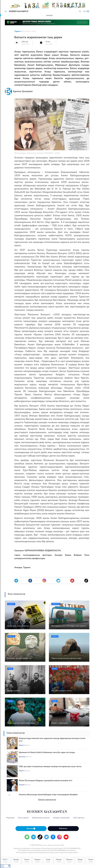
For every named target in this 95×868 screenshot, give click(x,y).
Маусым (69, 861)
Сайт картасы (79, 818)
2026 (5, 861)
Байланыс (63, 828)
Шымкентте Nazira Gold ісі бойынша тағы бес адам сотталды (47, 752)
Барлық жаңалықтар (47, 800)
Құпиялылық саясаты (41, 818)
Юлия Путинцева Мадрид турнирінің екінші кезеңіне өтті (45, 780)
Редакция (10, 818)
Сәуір (48, 861)
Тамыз (91, 861)
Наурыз (37, 861)
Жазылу (31, 829)
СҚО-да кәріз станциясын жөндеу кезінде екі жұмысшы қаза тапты (50, 766)
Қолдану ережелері (61, 818)
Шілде (80, 861)
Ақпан (27, 861)
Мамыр (59, 861)
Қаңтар (16, 861)
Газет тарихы (23, 818)
